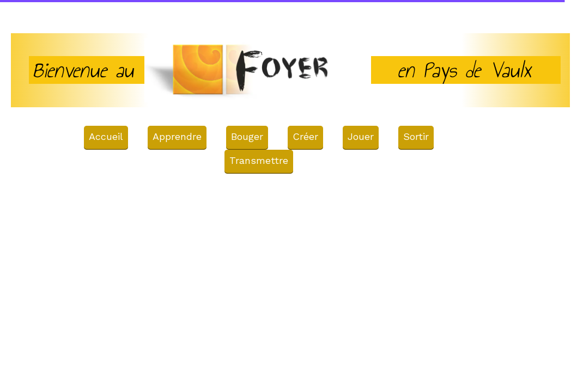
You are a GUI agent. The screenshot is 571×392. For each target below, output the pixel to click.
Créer (305, 136)
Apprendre (177, 136)
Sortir (416, 136)
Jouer (361, 136)
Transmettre (259, 160)
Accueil (106, 136)
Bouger (247, 136)
